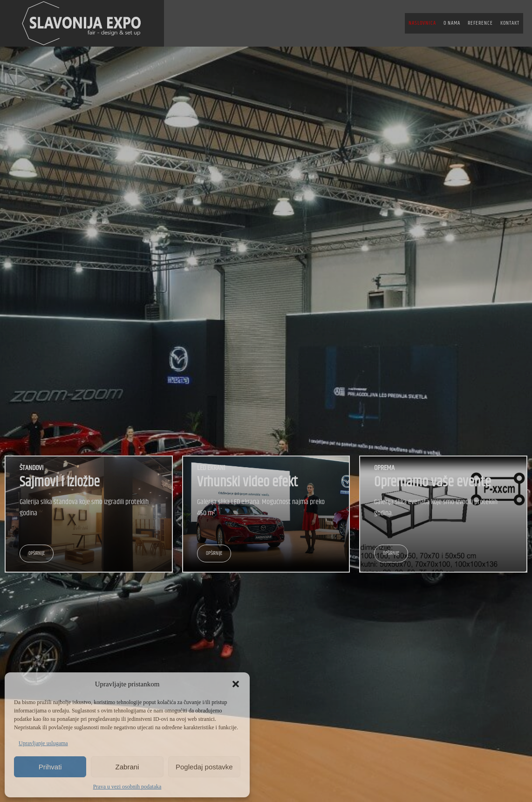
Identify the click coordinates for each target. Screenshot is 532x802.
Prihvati (50, 767)
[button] (236, 684)
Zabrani (127, 767)
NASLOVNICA (422, 23)
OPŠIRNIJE (37, 553)
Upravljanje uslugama (43, 743)
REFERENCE (480, 23)
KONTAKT (510, 23)
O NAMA (452, 23)
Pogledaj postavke (204, 767)
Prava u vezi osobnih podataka (127, 787)
